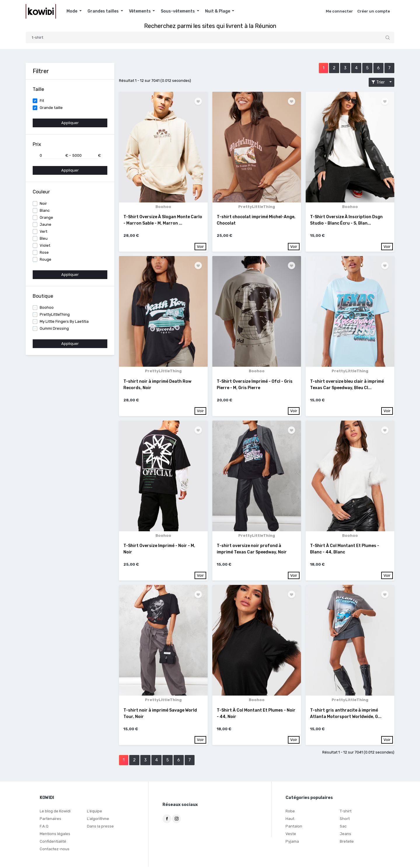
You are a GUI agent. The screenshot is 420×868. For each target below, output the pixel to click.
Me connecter (339, 11)
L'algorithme (98, 820)
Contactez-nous (55, 850)
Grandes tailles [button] (104, 11)
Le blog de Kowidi (55, 812)
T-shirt (346, 812)
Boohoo (47, 307)
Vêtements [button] (140, 11)
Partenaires (50, 820)
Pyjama (292, 843)
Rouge (45, 259)
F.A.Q (44, 827)
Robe (290, 812)
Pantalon (294, 827)
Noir (43, 203)
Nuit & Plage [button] (218, 11)
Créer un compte (374, 11)
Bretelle (347, 843)
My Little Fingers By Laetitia (64, 321)
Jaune (45, 224)
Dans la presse (100, 827)
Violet (45, 245)
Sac (343, 827)
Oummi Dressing (54, 328)
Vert (43, 231)
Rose (44, 252)
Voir (200, 247)
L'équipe (94, 812)
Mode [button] (72, 11)
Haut (290, 820)
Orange (46, 217)
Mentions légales (55, 835)
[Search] (210, 37)
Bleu (44, 238)
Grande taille (51, 108)
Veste (291, 835)
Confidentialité (53, 843)
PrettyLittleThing (55, 314)
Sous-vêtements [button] (178, 11)
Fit (42, 101)
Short (345, 820)
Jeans (345, 835)
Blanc (45, 210)
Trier (380, 82)
